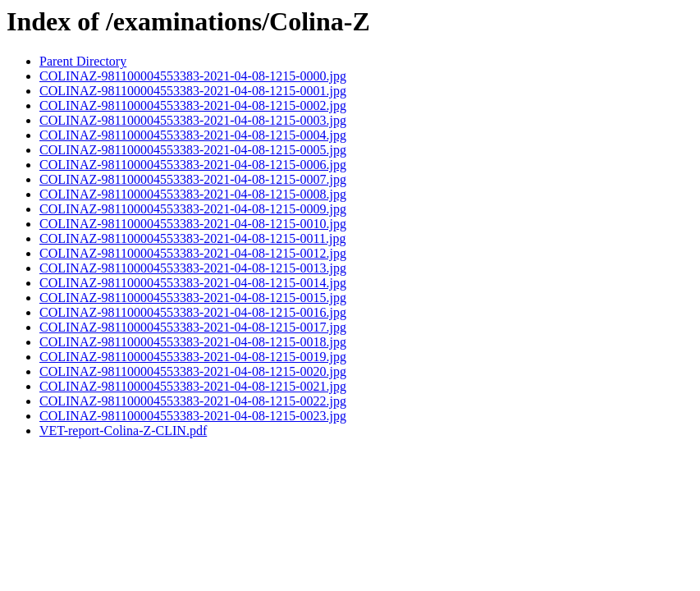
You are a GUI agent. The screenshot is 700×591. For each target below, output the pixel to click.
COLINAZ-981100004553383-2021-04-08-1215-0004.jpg (193, 135)
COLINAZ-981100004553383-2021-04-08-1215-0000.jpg (193, 76)
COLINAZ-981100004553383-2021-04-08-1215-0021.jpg (193, 386)
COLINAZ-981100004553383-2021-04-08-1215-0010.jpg (193, 224)
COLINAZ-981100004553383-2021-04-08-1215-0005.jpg (193, 150)
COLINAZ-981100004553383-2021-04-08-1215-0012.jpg (193, 253)
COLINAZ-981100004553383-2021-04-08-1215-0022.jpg (193, 401)
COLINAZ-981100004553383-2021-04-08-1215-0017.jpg (193, 327)
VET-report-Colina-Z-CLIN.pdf (123, 431)
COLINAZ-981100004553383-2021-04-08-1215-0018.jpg (193, 342)
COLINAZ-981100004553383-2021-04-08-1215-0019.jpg (193, 357)
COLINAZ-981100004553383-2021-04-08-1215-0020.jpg (193, 371)
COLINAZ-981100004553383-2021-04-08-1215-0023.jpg (193, 416)
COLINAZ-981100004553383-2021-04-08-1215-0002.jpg (193, 105)
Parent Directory (83, 61)
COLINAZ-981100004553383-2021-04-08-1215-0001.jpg (193, 91)
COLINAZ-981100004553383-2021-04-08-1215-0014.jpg (193, 283)
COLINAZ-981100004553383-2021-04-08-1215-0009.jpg (193, 209)
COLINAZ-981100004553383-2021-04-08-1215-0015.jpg (193, 298)
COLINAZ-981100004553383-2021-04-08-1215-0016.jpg (193, 312)
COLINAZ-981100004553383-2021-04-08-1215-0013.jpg (193, 268)
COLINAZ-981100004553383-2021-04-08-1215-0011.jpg (192, 238)
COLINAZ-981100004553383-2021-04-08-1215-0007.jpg (193, 179)
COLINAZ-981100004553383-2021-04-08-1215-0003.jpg (193, 120)
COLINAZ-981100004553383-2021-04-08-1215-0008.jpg (193, 194)
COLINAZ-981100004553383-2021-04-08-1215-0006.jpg (193, 165)
